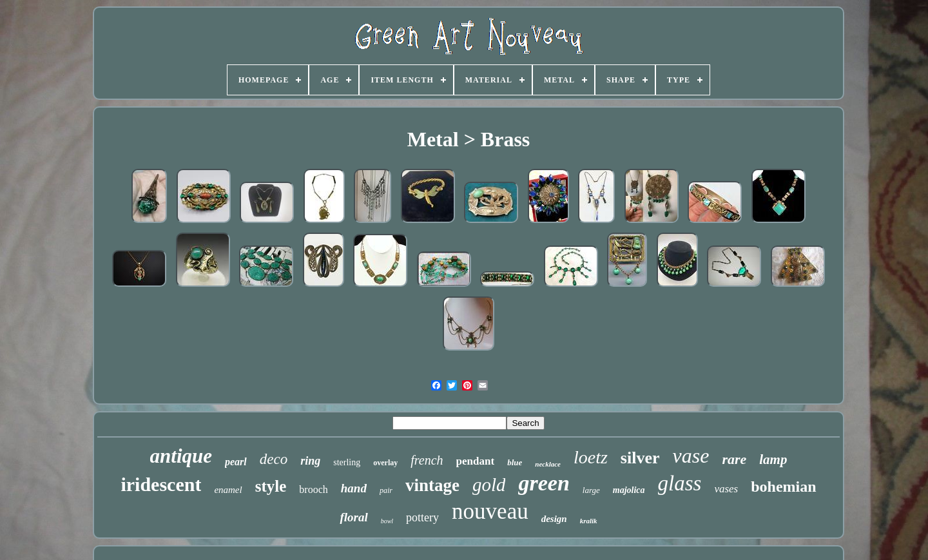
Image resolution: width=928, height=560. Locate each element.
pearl (236, 462)
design (554, 519)
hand (354, 488)
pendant (476, 461)
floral (353, 517)
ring (310, 461)
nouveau (490, 511)
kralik (589, 521)
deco (274, 459)
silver (640, 458)
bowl (387, 521)
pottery (422, 517)
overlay (385, 463)
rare (734, 459)
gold (489, 485)
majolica (629, 490)
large (591, 490)
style (271, 486)
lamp (773, 459)
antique (181, 456)
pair (386, 490)
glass (680, 483)
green (544, 483)
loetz (591, 457)
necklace (548, 464)
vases (726, 489)
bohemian (783, 487)
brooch (313, 489)
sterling (347, 462)
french (427, 460)
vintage (432, 485)
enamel (228, 490)
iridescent (161, 484)
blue (515, 462)
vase (691, 456)
